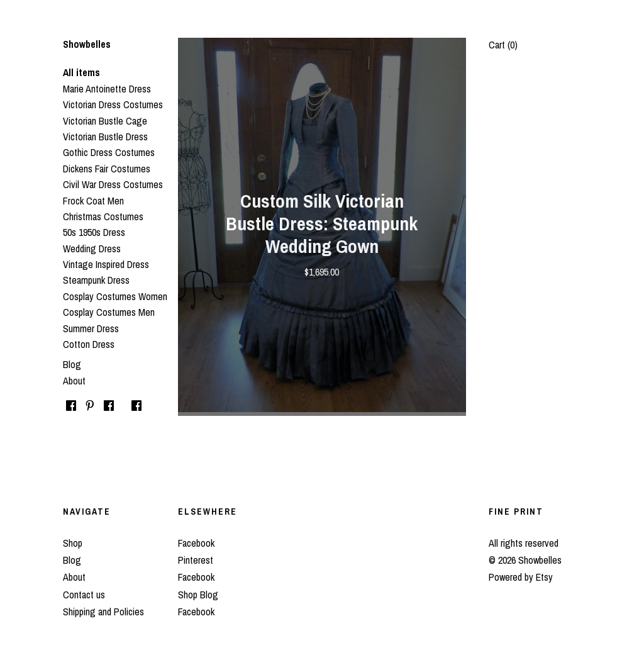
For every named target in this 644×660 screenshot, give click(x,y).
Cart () (503, 45)
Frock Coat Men (93, 201)
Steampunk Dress (96, 280)
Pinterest (196, 560)
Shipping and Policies (103, 612)
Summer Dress (91, 328)
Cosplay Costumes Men (109, 312)
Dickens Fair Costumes (107, 169)
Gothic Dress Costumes (109, 152)
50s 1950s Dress (94, 232)
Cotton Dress (89, 344)
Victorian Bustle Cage (105, 121)
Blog (72, 364)
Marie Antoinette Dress (107, 89)
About (74, 381)
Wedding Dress (92, 249)
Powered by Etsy (521, 577)
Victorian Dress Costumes (113, 104)
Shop (73, 543)
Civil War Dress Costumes (113, 184)
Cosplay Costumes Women (115, 296)
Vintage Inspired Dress (106, 264)
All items (81, 72)
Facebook (196, 543)
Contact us (84, 595)
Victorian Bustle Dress (105, 137)
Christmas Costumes (103, 216)
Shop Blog (198, 595)
